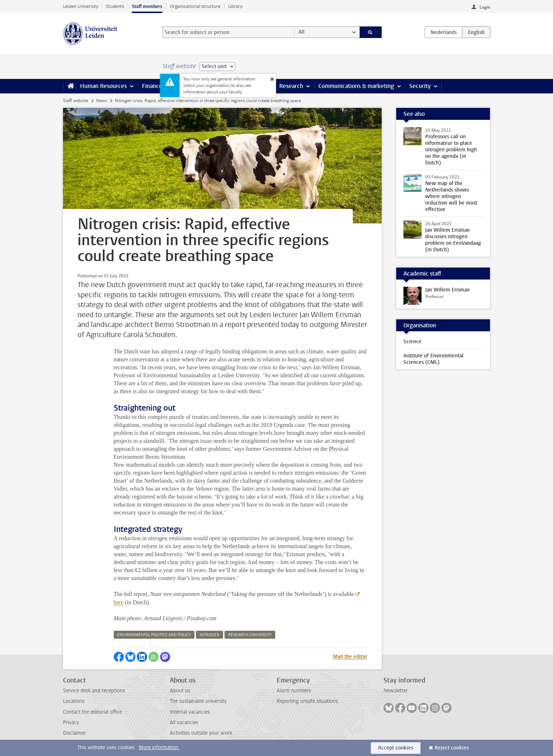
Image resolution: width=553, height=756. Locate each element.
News (101, 101)
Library (235, 6)
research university (250, 635)
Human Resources (103, 86)
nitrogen (210, 635)
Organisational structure (195, 6)
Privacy (71, 723)
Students (115, 6)
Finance (152, 86)
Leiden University (81, 6)
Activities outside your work (201, 733)
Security (420, 86)
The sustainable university (198, 701)
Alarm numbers (294, 691)
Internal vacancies (190, 712)
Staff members (147, 6)
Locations (74, 701)
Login (485, 7)
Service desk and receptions (94, 691)
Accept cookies (396, 748)
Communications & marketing (356, 86)
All (301, 32)
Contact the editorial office (92, 712)
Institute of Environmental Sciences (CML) (433, 359)
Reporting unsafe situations (307, 701)
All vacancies (184, 723)
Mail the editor (350, 657)
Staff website (76, 101)
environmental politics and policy (154, 635)
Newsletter (396, 691)
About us (180, 691)
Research (291, 86)
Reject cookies (452, 748)
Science (412, 342)
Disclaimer (74, 733)
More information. (159, 747)
